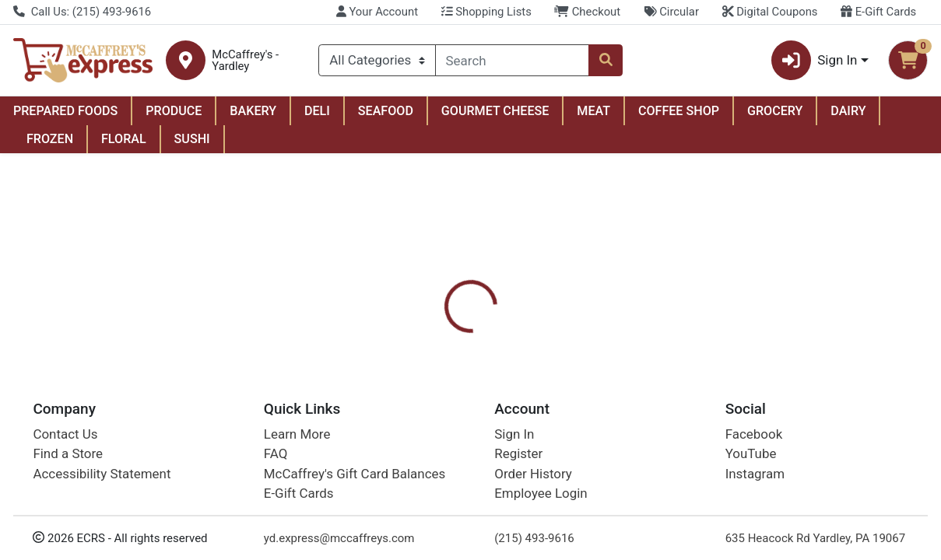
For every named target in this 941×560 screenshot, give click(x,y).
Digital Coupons (770, 12)
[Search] (512, 60)
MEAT (593, 111)
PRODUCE (174, 111)
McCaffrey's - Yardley (245, 61)
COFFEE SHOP (679, 111)
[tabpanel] (667, 442)
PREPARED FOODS (65, 111)
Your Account (377, 12)
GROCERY (775, 111)
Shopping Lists (486, 12)
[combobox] (512, 60)
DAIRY (848, 111)
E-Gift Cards (878, 12)
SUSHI (192, 139)
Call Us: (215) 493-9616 (82, 12)
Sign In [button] (815, 60)
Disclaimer (619, 365)
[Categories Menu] (377, 60)
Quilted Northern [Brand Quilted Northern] (601, 443)
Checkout (587, 12)
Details (436, 365)
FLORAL (124, 139)
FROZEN (50, 139)
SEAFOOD (386, 111)
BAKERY (253, 111)
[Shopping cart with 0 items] (908, 60)
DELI (317, 111)
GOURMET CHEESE (495, 111)
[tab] (436, 364)
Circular (671, 12)
